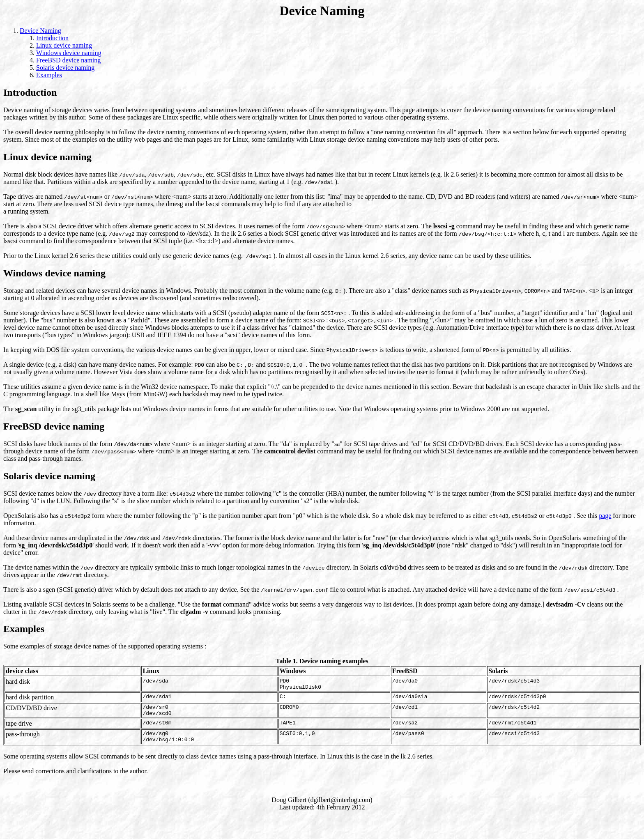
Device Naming (40, 31)
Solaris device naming (65, 68)
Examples (49, 75)
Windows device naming (69, 53)
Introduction (52, 38)
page (605, 516)
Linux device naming (64, 45)
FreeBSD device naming (68, 60)
